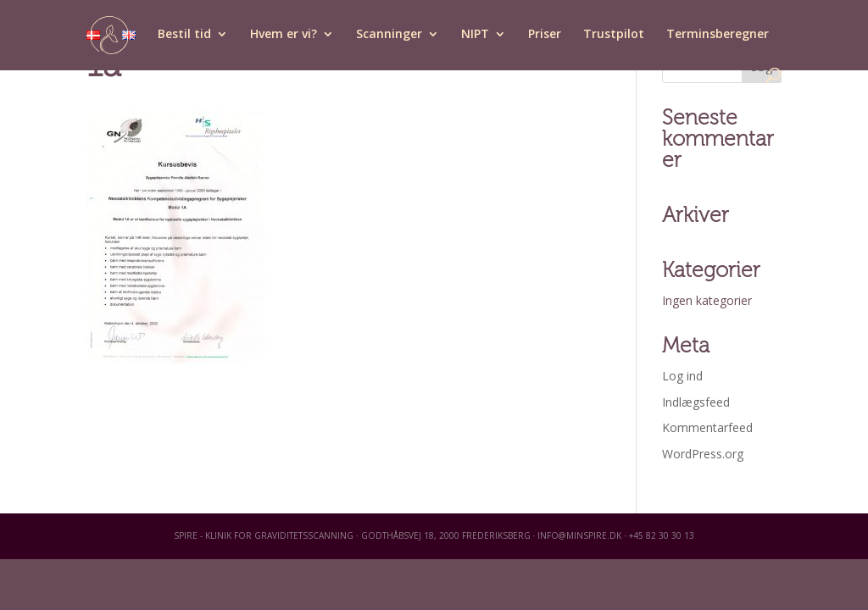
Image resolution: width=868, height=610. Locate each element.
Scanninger (389, 35)
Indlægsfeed (696, 402)
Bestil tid (184, 35)
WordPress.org (703, 454)
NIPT (475, 35)
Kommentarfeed (707, 427)
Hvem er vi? (284, 35)
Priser (545, 35)
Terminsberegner (718, 35)
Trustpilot (614, 35)
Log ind (682, 376)
